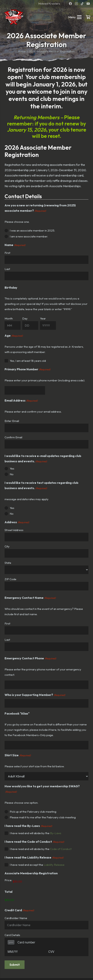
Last (7, 269)
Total (8, 892)
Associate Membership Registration (31, 873)
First (7, 253)
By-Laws (56, 833)
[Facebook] (70, 4)
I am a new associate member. (29, 236)
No (12, 474)
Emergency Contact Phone (30, 658)
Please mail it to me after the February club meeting (43, 817)
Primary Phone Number (27, 369)
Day (25, 318)
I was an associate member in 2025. (32, 230)
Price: (8, 880)
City (7, 546)
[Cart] (88, 17)
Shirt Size (18, 755)
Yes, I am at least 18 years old (28, 361)
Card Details (12, 935)
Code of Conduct (61, 849)
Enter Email (12, 421)
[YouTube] (88, 4)
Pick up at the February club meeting (33, 812)
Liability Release (54, 865)
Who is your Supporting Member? (35, 695)
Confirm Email (13, 437)
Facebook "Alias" (17, 713)
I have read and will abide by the (35, 833)
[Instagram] (76, 4)
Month (9, 318)
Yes (12, 468)
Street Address (14, 530)
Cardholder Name (16, 918)
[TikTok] (82, 4)
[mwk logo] (13, 17)
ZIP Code (10, 579)
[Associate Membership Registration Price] (33, 882)
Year (43, 318)
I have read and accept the (37, 865)
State (8, 563)
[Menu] (75, 17)
